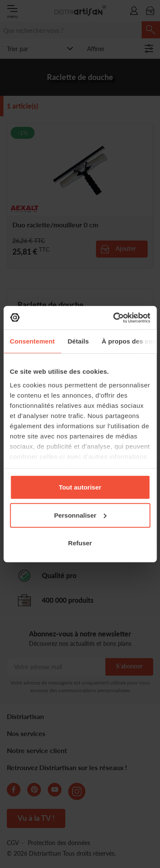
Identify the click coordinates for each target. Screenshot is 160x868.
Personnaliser (80, 515)
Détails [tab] (78, 341)
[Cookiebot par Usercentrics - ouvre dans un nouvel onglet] (114, 318)
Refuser (80, 543)
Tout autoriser (80, 487)
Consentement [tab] (32, 341)
